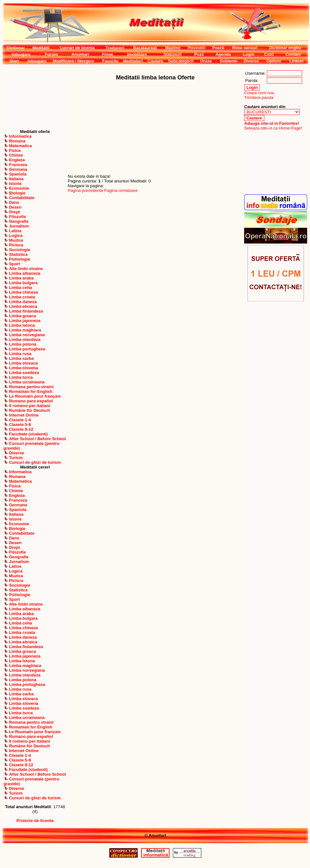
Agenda (223, 54)
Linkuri (296, 61)
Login (249, 54)
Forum (51, 54)
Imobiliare (137, 54)
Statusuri (173, 54)
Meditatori (133, 61)
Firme (107, 54)
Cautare (156, 61)
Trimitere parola (259, 98)
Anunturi (80, 54)
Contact (293, 54)
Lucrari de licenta (77, 48)
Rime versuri (245, 48)
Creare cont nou (259, 93)
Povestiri (197, 48)
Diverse (251, 61)
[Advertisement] (35, 97)
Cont (269, 54)
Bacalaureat (145, 48)
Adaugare (21, 54)
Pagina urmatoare (121, 190)
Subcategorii (181, 61)
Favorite (110, 61)
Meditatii (41, 48)
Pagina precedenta (85, 190)
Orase (206, 61)
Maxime (173, 48)
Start (14, 61)
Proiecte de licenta (35, 821)
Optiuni (274, 61)
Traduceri (115, 48)
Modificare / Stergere (73, 61)
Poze (199, 54)
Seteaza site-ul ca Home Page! (273, 128)
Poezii (218, 48)
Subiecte (229, 61)
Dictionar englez (285, 48)
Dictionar (16, 48)
